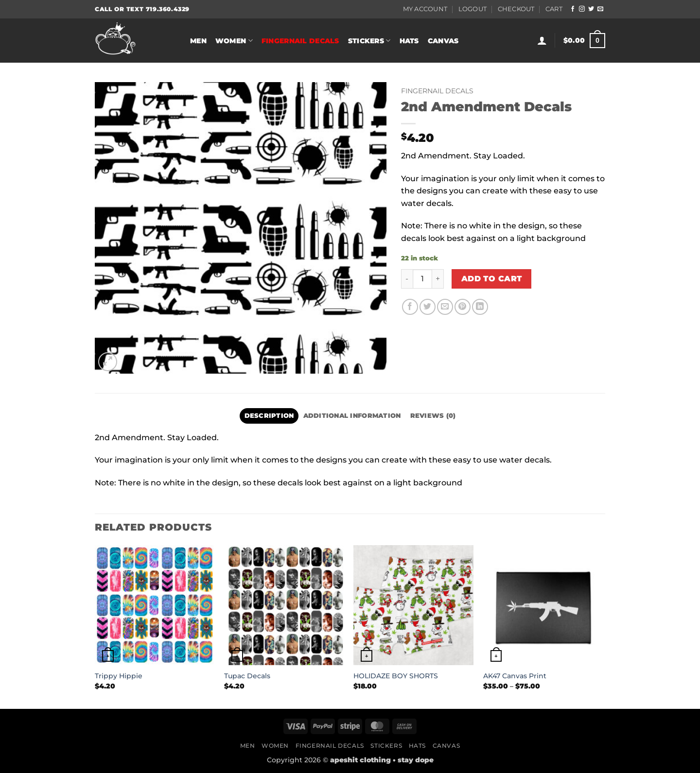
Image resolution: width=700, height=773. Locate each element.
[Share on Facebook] (410, 307)
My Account (425, 9)
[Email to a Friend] (445, 307)
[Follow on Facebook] (573, 9)
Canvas (443, 41)
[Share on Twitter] (428, 307)
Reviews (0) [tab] (433, 416)
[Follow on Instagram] (582, 9)
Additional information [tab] (352, 416)
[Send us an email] (600, 9)
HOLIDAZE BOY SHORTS (396, 676)
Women (234, 41)
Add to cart (492, 279)
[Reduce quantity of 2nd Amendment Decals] (407, 279)
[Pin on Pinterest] (463, 307)
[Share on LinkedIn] (480, 307)
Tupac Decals (247, 676)
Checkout (516, 9)
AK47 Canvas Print (515, 676)
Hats (409, 41)
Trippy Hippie (119, 676)
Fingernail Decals (300, 41)
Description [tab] (269, 416)
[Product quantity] (422, 279)
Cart (554, 9)
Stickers (369, 41)
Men (198, 41)
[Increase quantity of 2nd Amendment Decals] (438, 279)
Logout (473, 9)
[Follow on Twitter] (591, 9)
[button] (542, 40)
